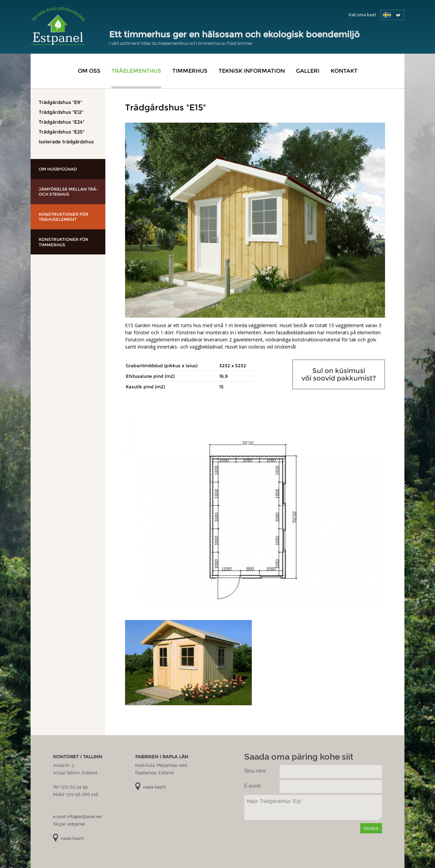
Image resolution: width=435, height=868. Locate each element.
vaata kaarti (72, 838)
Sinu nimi (255, 771)
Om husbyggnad (58, 169)
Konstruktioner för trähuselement (64, 217)
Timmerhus (190, 71)
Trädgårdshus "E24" (62, 122)
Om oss (89, 71)
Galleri (308, 71)
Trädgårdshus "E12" (61, 112)
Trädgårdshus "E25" (62, 132)
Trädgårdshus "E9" (60, 102)
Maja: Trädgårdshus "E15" (313, 808)
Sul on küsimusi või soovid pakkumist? (339, 374)
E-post (252, 786)
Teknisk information (252, 71)
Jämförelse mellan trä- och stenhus (68, 192)
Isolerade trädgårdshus (66, 142)
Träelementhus (136, 71)
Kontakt (344, 71)
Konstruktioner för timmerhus (64, 242)
